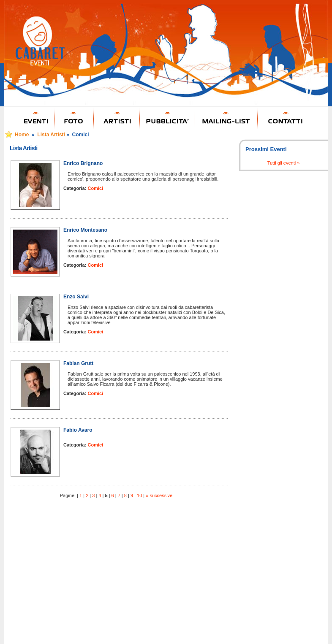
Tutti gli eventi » (284, 163)
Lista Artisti (51, 135)
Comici (95, 188)
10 (139, 495)
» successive (159, 495)
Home (22, 135)
